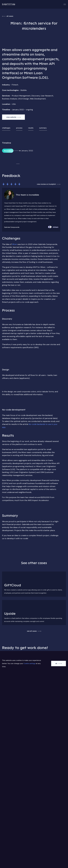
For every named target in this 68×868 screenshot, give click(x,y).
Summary (43, 128)
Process (19, 128)
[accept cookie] (59, 663)
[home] (9, 4)
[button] (65, 4)
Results (31, 128)
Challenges (6, 128)
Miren (15, 244)
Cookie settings (30, 663)
